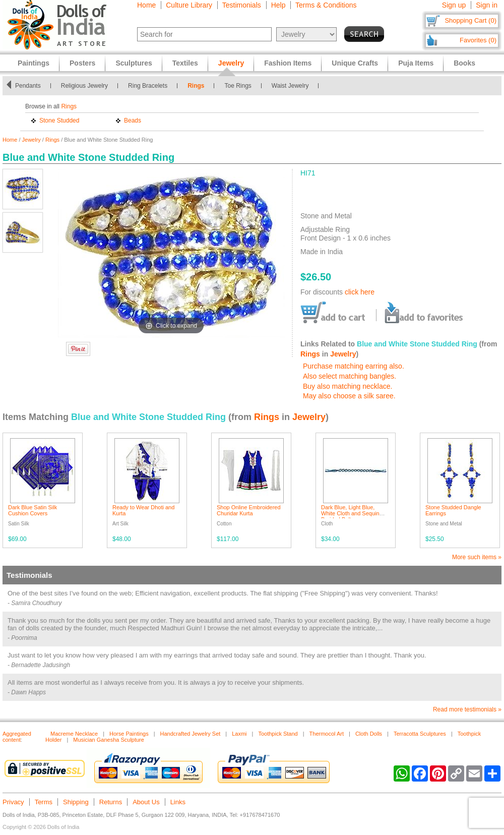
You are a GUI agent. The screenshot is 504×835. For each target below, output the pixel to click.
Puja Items (416, 63)
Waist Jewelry (290, 86)
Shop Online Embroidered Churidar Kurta (249, 510)
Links (178, 802)
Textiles (185, 63)
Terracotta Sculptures (420, 734)
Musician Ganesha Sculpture (109, 740)
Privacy (13, 802)
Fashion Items (288, 63)
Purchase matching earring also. (354, 366)
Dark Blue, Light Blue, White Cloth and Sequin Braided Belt (350, 513)
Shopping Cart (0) (470, 20)
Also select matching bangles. (350, 376)
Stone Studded (59, 121)
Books (464, 63)
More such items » (477, 557)
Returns (111, 802)
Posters (82, 63)
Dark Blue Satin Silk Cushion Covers (33, 510)
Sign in (487, 5)
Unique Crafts (355, 63)
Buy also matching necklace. (348, 386)
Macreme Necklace (74, 734)
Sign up (454, 5)
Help (278, 5)
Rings (196, 86)
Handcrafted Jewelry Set (191, 734)
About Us (146, 802)
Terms (44, 802)
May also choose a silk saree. (349, 396)
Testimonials (242, 5)
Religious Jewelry (84, 86)
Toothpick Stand (278, 734)
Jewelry (31, 140)
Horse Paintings (129, 734)
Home (146, 5)
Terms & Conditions (326, 5)
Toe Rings (238, 86)
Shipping (76, 802)
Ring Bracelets (148, 86)
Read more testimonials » (467, 709)
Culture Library (189, 5)
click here (360, 292)
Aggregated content (17, 737)
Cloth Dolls (369, 734)
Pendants (28, 86)
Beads (133, 121)
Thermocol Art (327, 734)
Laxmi (239, 734)
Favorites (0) (478, 40)
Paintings (34, 63)
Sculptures (134, 63)
